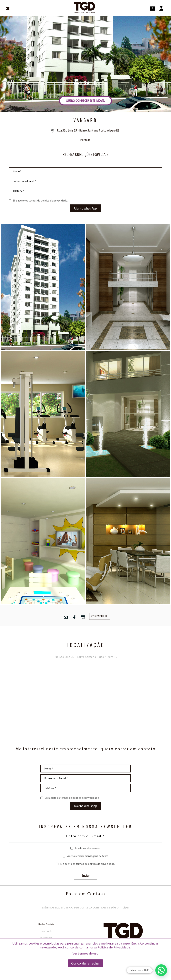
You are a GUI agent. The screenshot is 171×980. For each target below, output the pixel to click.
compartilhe (100, 616)
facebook (46, 931)
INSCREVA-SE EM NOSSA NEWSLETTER (85, 827)
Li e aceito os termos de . (40, 201)
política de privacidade (54, 201)
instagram (46, 938)
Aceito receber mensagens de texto (88, 856)
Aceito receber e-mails (88, 848)
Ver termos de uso (85, 953)
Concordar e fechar (85, 963)
